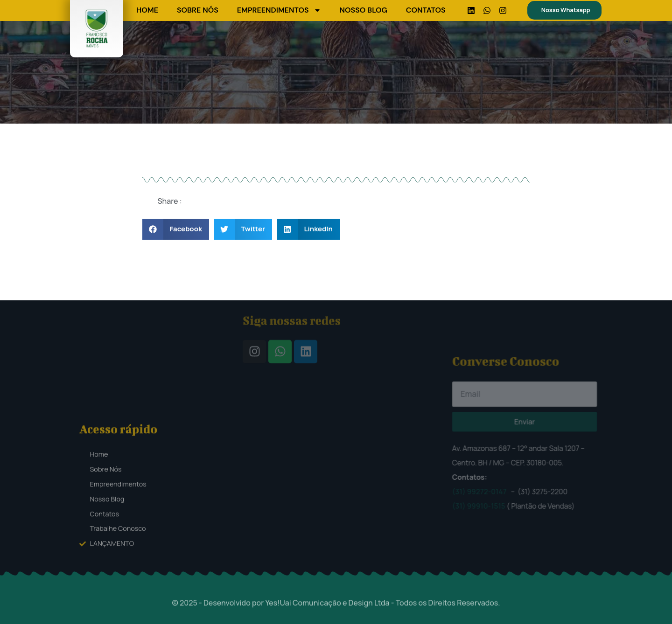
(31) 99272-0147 (510, 453)
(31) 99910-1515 (510, 458)
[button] (176, 229)
